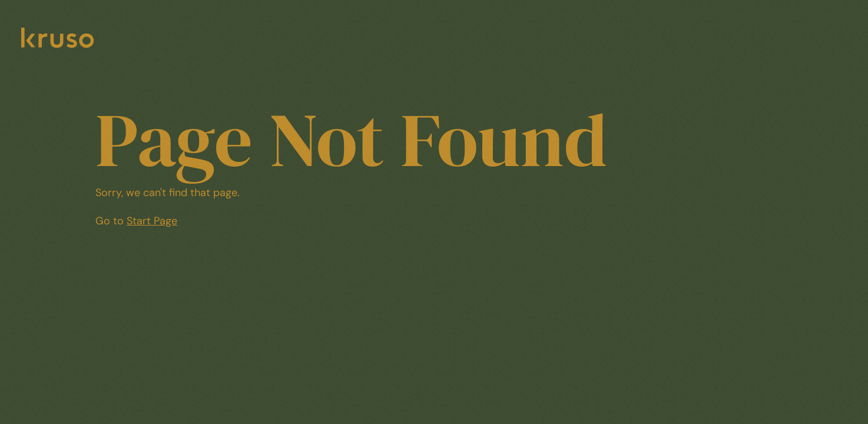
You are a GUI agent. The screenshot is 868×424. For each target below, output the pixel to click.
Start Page (152, 221)
